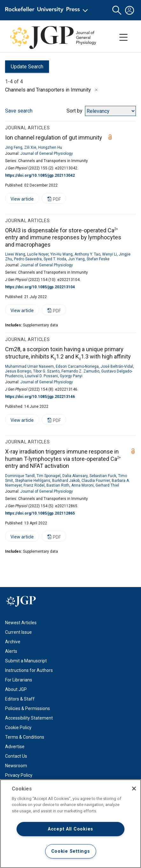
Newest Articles (21, 623)
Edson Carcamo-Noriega (77, 366)
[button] (117, 10)
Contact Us (16, 756)
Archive (13, 642)
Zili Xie (30, 147)
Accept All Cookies (70, 829)
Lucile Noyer (38, 254)
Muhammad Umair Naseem (29, 366)
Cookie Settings (71, 851)
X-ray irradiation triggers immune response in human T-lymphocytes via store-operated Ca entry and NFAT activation (63, 459)
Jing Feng (14, 147)
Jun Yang (76, 259)
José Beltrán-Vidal (117, 366)
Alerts (11, 651)
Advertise (15, 747)
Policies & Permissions (28, 708)
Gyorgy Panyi (71, 376)
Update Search (24, 68)
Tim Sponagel (49, 476)
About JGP (16, 689)
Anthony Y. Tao (87, 254)
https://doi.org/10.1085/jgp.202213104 (40, 287)
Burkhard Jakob (66, 481)
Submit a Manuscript (26, 661)
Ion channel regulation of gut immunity (54, 137)
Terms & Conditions (25, 737)
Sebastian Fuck (103, 476)
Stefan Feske (98, 259)
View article (19, 200)
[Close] (134, 789)
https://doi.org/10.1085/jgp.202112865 (40, 513)
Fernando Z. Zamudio (80, 371)
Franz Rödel (34, 485)
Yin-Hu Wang (61, 254)
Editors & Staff (20, 699)
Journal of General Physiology (47, 154)
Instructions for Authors (29, 670)
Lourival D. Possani (41, 376)
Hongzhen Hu (50, 147)
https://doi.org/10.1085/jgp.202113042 (40, 175)
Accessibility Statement (29, 718)
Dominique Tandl (20, 476)
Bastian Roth (58, 485)
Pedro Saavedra (28, 259)
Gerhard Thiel (107, 485)
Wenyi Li (109, 254)
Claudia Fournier (96, 481)
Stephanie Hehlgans (33, 481)
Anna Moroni (82, 485)
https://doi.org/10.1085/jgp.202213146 (40, 397)
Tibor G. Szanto (46, 371)
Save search (19, 111)
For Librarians (19, 680)
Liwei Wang (15, 254)
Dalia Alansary (75, 476)
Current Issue (18, 632)
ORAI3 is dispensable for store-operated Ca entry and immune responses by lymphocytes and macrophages (63, 237)
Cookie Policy (18, 728)
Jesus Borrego (18, 371)
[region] (70, 824)
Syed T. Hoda (55, 259)
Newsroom (16, 766)
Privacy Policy (19, 775)
